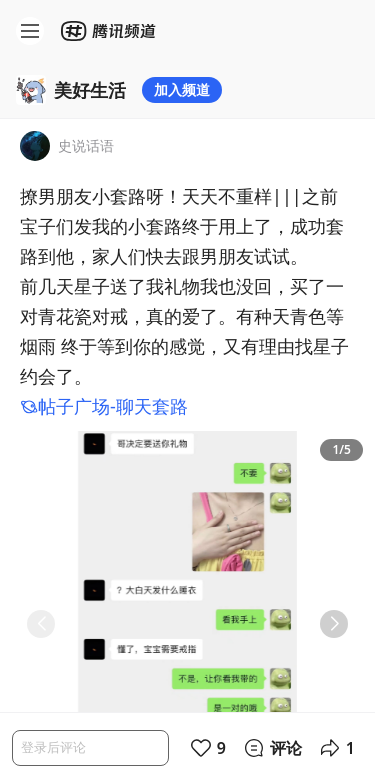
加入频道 (182, 89)
